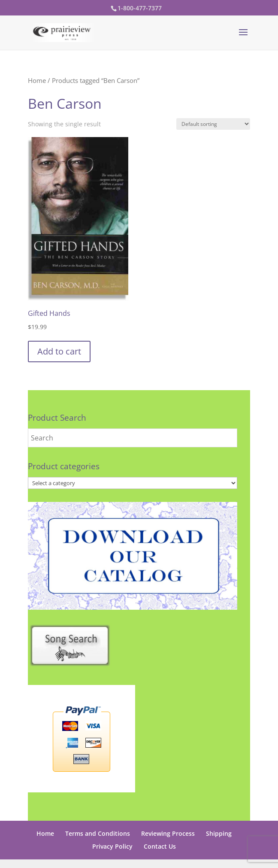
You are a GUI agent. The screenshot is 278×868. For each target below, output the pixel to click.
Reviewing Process (168, 833)
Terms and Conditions (98, 833)
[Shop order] (213, 124)
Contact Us (160, 846)
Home (37, 80)
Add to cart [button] (59, 351)
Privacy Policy (112, 846)
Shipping (219, 833)
